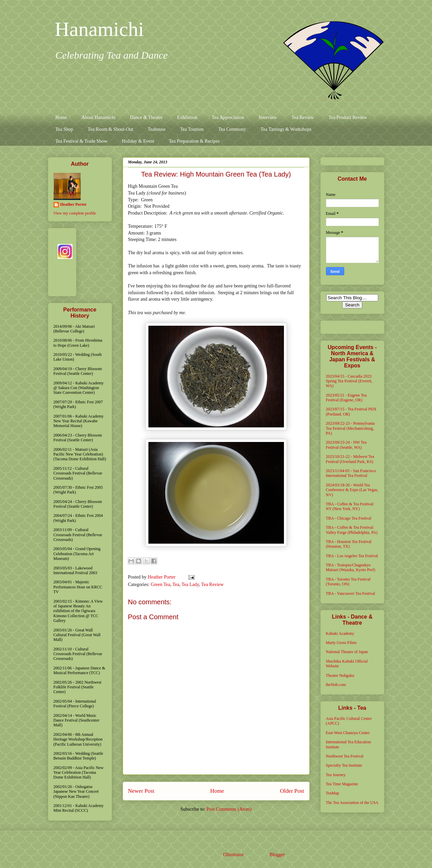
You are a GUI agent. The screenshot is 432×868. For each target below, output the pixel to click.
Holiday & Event (138, 141)
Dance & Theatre (146, 117)
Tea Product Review (348, 117)
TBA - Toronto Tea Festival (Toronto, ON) (348, 582)
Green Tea (160, 584)
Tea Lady (190, 584)
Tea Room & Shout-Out (110, 129)
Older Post (292, 791)
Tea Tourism (192, 129)
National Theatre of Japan (347, 652)
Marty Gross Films (341, 643)
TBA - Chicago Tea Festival (349, 518)
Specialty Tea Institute (344, 765)
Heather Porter (162, 577)
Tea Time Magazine (342, 784)
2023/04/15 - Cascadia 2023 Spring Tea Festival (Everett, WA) (349, 381)
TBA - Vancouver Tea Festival (351, 593)
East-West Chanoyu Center (348, 733)
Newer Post (141, 791)
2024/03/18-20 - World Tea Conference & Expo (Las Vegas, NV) (352, 490)
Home (61, 117)
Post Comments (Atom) (229, 809)
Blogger (277, 855)
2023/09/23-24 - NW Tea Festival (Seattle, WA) (346, 445)
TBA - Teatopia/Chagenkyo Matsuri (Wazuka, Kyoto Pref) (351, 567)
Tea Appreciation (228, 117)
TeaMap (333, 793)
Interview (268, 117)
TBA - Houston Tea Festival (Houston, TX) (349, 544)
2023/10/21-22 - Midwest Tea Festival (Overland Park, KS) (350, 459)
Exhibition (187, 117)
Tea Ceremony (232, 129)
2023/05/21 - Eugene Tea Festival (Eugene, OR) (346, 398)
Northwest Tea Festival (345, 756)
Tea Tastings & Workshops (286, 129)
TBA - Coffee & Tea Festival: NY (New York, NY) (350, 506)
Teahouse (157, 129)
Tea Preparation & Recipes (194, 141)
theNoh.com (336, 685)
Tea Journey (336, 775)
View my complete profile (75, 213)
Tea (176, 584)
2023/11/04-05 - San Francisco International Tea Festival (351, 473)
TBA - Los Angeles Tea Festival (352, 556)
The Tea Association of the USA (352, 803)
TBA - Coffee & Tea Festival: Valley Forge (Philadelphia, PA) (352, 530)
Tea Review (303, 117)
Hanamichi (99, 29)
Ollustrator (233, 855)
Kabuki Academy (340, 633)
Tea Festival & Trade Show (81, 141)
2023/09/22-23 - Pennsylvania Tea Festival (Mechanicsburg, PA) (351, 428)
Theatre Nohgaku (340, 675)
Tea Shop (64, 129)
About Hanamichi (99, 117)
